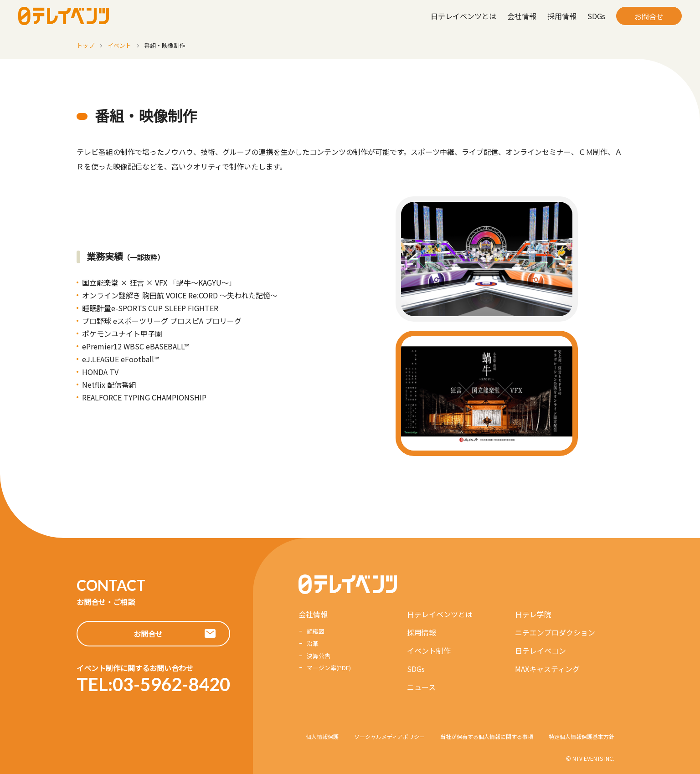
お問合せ (649, 16)
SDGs (596, 16)
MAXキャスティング (547, 669)
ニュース (421, 687)
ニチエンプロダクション (555, 632)
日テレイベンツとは (463, 16)
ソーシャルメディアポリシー (389, 736)
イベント (119, 45)
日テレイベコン (540, 651)
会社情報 (522, 16)
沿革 (313, 643)
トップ (85, 45)
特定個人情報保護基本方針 (582, 736)
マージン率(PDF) (329, 668)
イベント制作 (429, 651)
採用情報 (562, 16)
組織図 (316, 631)
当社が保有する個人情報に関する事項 (487, 736)
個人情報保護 (322, 736)
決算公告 (319, 656)
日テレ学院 (533, 614)
